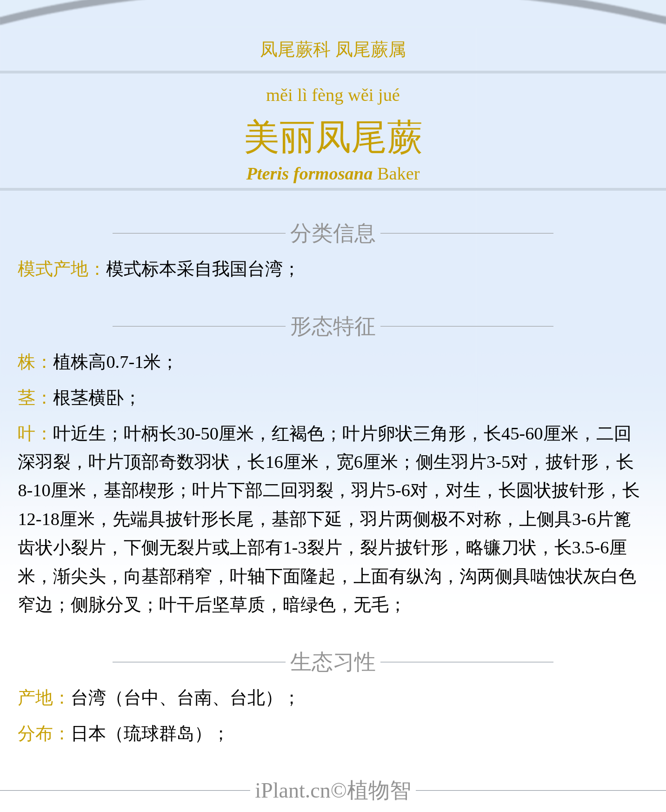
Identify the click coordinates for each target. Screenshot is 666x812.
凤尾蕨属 (371, 49)
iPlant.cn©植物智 (333, 790)
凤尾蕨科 (295, 49)
